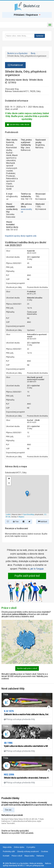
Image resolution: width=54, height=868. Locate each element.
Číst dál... (9, 810)
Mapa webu (29, 856)
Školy (33, 53)
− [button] (9, 483)
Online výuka (19, 847)
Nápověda (7, 847)
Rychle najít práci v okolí (27, 668)
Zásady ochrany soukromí (28, 851)
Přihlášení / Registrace (27, 15)
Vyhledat (40, 36)
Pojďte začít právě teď (27, 576)
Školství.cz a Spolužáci (17, 53)
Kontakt (6, 856)
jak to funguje (37, 569)
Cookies (44, 851)
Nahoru (48, 863)
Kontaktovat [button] (15, 65)
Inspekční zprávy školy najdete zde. (21, 236)
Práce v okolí (17, 856)
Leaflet (8, 514)
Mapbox (21, 517)
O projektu (31, 847)
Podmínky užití (9, 851)
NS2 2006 (9, 775)
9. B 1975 (9, 711)
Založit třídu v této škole (18, 125)
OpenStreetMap (29, 514)
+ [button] (9, 479)
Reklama (40, 856)
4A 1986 (8, 743)
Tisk (16, 522)
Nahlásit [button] (43, 522)
